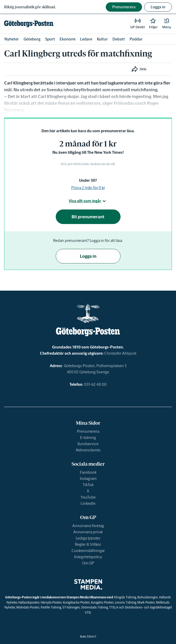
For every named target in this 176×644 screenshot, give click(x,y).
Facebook (88, 472)
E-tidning (88, 437)
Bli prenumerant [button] (88, 217)
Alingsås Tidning (125, 597)
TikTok (88, 485)
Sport (50, 39)
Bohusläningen (148, 597)
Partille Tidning (51, 607)
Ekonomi (68, 39)
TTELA (114, 607)
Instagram (88, 478)
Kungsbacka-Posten (76, 602)
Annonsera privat (88, 532)
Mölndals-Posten (28, 607)
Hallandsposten (29, 602)
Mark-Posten (146, 602)
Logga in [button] (158, 7)
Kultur (102, 39)
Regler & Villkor (88, 544)
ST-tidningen (71, 607)
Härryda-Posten (51, 602)
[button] (167, 24)
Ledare (86, 39)
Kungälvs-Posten (102, 602)
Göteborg (32, 39)
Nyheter (12, 39)
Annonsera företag (88, 526)
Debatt (119, 39)
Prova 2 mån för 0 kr (88, 188)
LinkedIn (88, 503)
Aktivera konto (88, 450)
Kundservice (88, 444)
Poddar (136, 39)
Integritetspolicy (88, 557)
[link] (29, 24)
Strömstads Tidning (94, 607)
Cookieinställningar (88, 551)
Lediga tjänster (88, 538)
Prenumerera (88, 431)
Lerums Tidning (125, 602)
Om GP (88, 563)
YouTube (88, 497)
